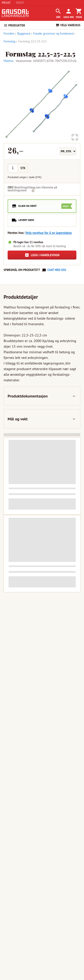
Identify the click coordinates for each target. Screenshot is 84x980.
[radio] (42, 206)
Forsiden (9, 34)
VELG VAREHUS (68, 25)
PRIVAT (6, 3)
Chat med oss (57, 270)
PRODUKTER (14, 25)
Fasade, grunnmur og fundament (52, 34)
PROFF (20, 3)
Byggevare (22, 34)
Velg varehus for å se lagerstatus (49, 233)
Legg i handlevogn (42, 255)
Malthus (9, 61)
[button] (42, 104)
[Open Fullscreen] (75, 137)
